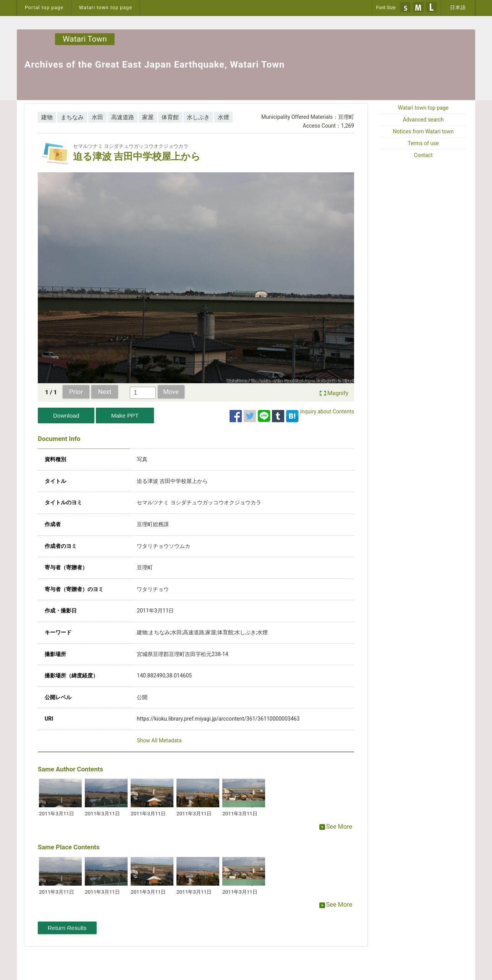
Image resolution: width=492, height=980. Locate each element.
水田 (97, 117)
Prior (76, 392)
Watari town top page (106, 7)
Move (171, 392)
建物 (47, 117)
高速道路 (123, 117)
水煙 (223, 117)
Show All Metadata (159, 740)
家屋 (148, 117)
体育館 (170, 117)
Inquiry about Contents (327, 411)
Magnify (338, 393)
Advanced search (423, 120)
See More (336, 827)
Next (105, 392)
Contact (423, 155)
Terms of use (423, 143)
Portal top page (44, 7)
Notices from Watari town (423, 131)
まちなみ (72, 117)
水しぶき (198, 117)
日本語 (458, 7)
